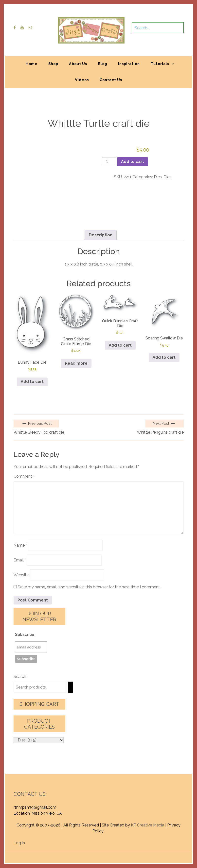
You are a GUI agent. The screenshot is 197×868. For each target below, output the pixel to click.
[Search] (71, 687)
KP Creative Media (148, 825)
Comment (24, 476)
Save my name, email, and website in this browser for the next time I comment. (89, 587)
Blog (103, 64)
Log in (19, 843)
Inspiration (129, 64)
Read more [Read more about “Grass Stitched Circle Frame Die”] (76, 363)
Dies (158, 177)
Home (32, 64)
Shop (53, 64)
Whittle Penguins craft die (160, 432)
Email (20, 560)
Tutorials (160, 64)
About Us (78, 64)
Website (21, 575)
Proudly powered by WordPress (62, 855)
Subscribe (25, 634)
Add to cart (133, 162)
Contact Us (111, 80)
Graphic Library (150, 855)
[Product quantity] (109, 161)
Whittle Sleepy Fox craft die (39, 432)
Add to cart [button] (32, 382)
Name (20, 545)
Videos (82, 80)
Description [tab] (101, 235)
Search (20, 677)
